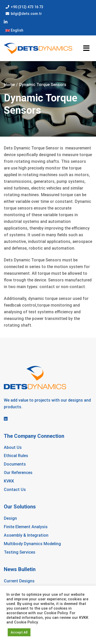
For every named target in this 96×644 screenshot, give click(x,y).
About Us (13, 447)
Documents (15, 464)
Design (10, 518)
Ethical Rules (16, 456)
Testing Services (20, 552)
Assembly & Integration (26, 535)
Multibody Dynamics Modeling (32, 544)
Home (9, 85)
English (14, 30)
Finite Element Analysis (26, 527)
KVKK (9, 481)
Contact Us (15, 490)
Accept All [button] (19, 632)
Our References (18, 473)
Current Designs (19, 581)
